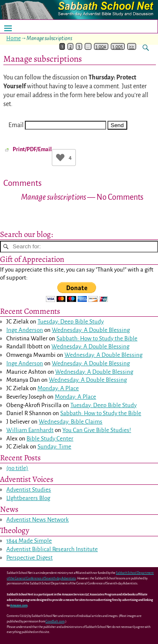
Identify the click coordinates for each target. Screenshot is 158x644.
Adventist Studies (29, 490)
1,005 (118, 46)
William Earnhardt (30, 430)
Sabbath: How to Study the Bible (97, 338)
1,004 (101, 46)
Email (16, 125)
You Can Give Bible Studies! (97, 430)
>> (131, 46)
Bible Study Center (50, 439)
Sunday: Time (54, 447)
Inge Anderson (25, 330)
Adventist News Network (37, 520)
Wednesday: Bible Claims (71, 422)
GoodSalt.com (55, 622)
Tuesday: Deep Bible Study (71, 322)
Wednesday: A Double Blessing (91, 330)
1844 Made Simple (29, 541)
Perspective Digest (29, 558)
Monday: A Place (58, 388)
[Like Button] (60, 158)
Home (13, 38)
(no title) (17, 468)
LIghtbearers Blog (28, 498)
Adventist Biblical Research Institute (52, 549)
